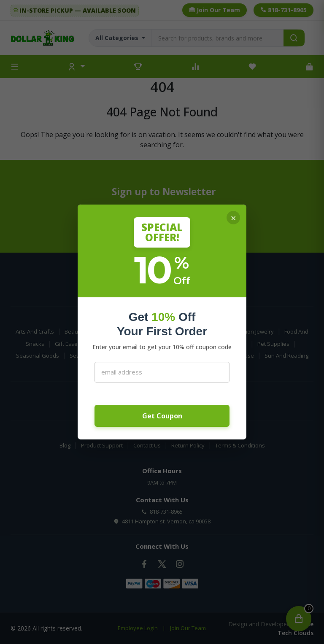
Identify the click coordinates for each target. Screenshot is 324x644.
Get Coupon (162, 416)
